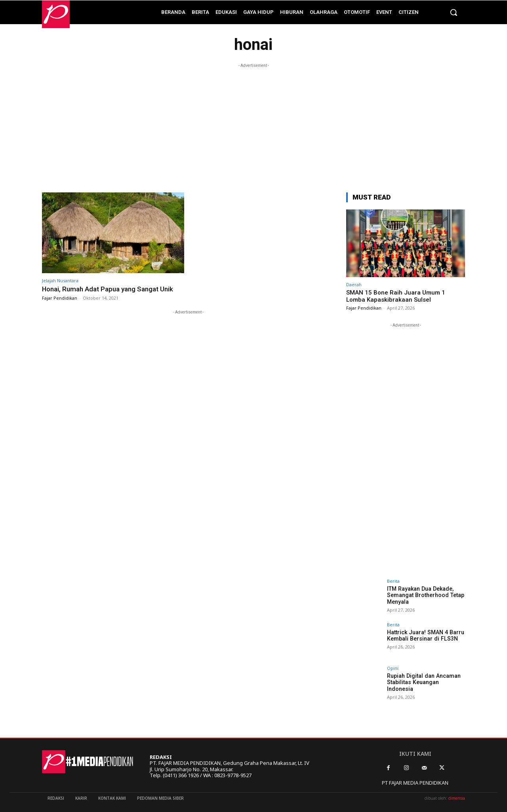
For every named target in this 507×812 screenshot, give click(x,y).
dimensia (457, 798)
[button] (454, 12)
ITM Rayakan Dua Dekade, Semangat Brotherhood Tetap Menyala (425, 595)
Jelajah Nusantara (60, 280)
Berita (393, 581)
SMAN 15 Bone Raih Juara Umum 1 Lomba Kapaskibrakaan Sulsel (396, 296)
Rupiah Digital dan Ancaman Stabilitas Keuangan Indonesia (423, 683)
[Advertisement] (253, 125)
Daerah (354, 284)
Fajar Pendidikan (60, 298)
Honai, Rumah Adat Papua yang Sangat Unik (108, 289)
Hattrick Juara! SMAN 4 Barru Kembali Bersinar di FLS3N (425, 636)
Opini (393, 668)
